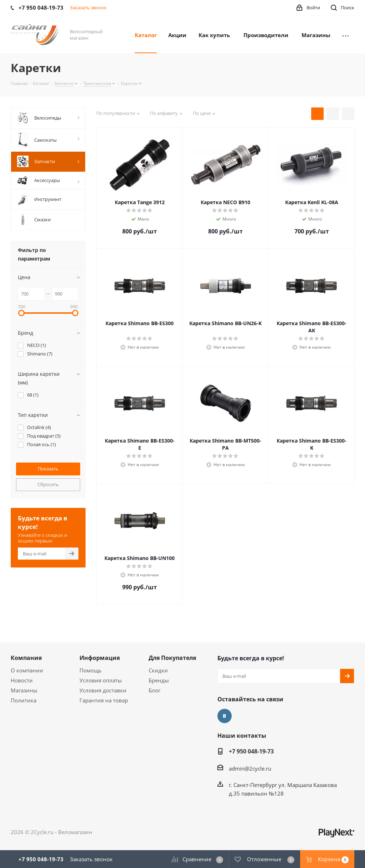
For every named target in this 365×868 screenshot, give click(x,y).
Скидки (158, 670)
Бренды (159, 680)
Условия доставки (103, 690)
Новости (22, 680)
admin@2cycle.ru (250, 768)
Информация (100, 658)
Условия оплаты (101, 680)
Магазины (24, 690)
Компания (26, 658)
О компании (27, 670)
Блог (155, 690)
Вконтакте (225, 716)
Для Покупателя (172, 658)
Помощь (91, 670)
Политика (24, 700)
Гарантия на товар (104, 700)
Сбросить (48, 484)
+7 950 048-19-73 (251, 751)
